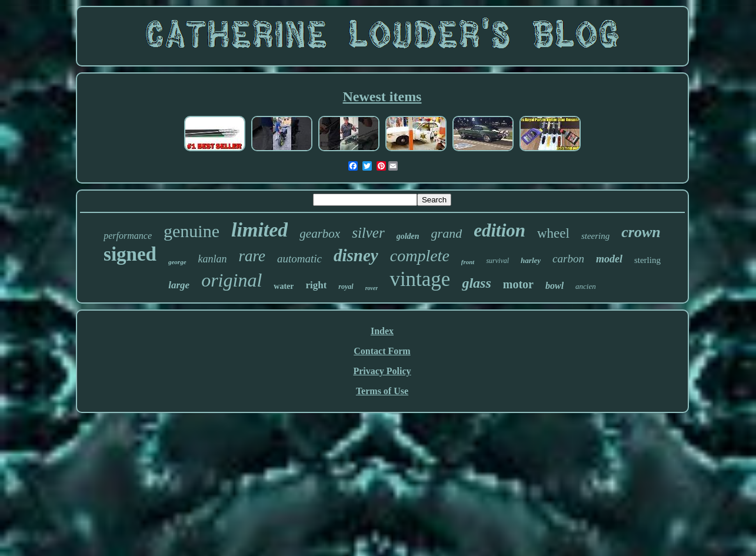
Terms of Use (382, 391)
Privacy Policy (382, 371)
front (468, 262)
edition (499, 230)
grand (447, 233)
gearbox (320, 234)
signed (130, 254)
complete (420, 256)
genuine (192, 231)
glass (476, 283)
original (232, 280)
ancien (586, 286)
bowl (554, 286)
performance (128, 236)
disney (356, 255)
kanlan (213, 259)
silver (368, 233)
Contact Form (382, 351)
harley (531, 260)
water (284, 286)
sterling (647, 260)
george (177, 262)
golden (408, 236)
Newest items (382, 96)
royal (346, 287)
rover (372, 288)
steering (595, 236)
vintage (420, 279)
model (609, 259)
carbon (568, 259)
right (316, 285)
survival (497, 261)
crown (641, 232)
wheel (553, 233)
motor (518, 284)
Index (382, 331)
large (179, 285)
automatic (299, 259)
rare (252, 256)
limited (259, 230)
